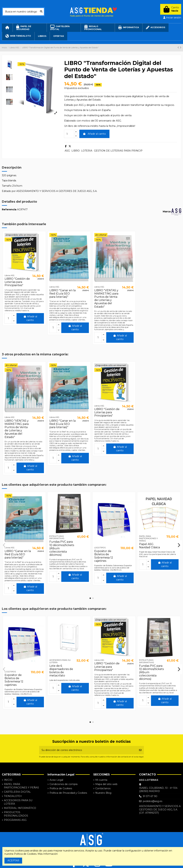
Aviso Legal (56, 780)
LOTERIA (87, 151)
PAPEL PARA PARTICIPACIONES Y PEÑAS (21, 786)
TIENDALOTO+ (13, 796)
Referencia (9, 209)
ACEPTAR (13, 861)
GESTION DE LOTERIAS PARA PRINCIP (118, 151)
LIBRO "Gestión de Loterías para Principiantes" (17, 282)
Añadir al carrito (94, 134)
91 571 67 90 (150, 796)
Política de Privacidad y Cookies (68, 793)
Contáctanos (103, 788)
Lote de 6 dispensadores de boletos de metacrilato (61, 671)
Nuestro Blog (103, 793)
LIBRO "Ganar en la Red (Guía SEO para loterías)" (62, 294)
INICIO (8, 780)
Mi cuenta (101, 780)
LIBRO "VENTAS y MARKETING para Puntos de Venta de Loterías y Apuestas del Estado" (106, 299)
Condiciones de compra (63, 784)
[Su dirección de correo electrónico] (88, 750)
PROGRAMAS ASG (15, 820)
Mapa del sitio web (106, 784)
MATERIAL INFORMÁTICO (20, 808)
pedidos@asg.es (153, 801)
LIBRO (76, 151)
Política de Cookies (61, 788)
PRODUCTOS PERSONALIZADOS (16, 814)
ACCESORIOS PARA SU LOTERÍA (18, 802)
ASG (67, 151)
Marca (167, 212)
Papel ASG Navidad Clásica (149, 546)
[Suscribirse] (140, 750)
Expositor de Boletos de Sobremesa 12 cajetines (104, 556)
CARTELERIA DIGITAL (17, 792)
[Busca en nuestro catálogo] (41, 12)
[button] (90, 598)
